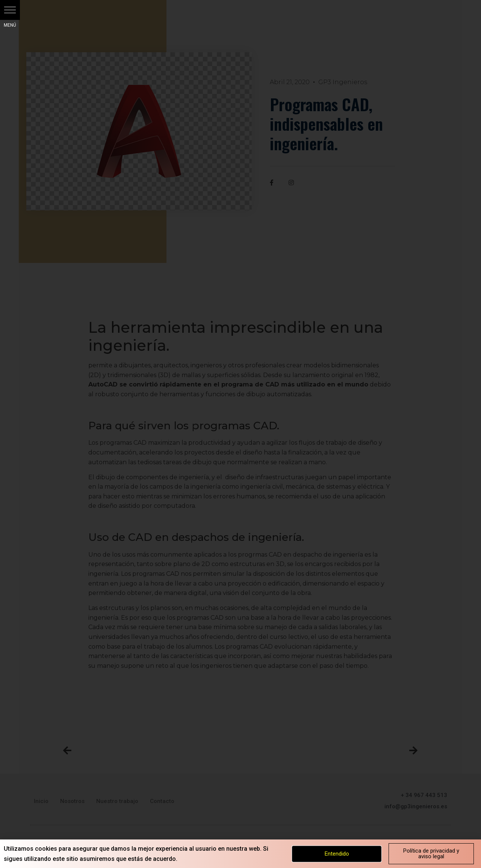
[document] (240, 434)
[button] (10, 10)
